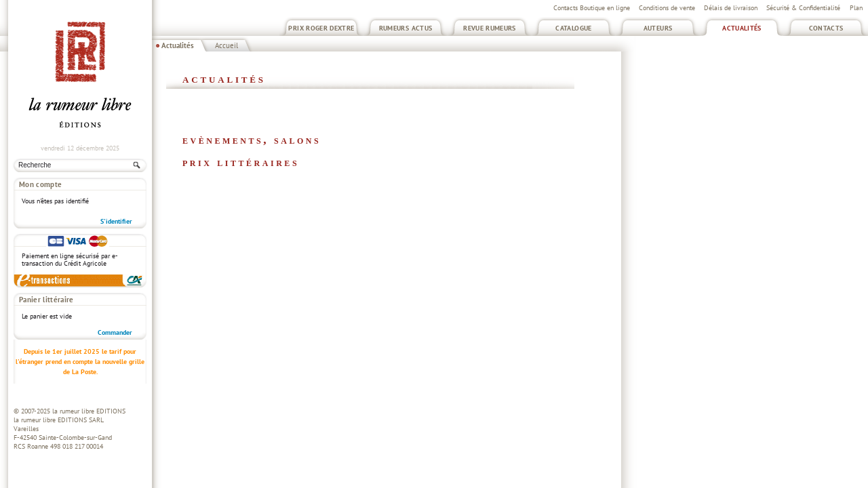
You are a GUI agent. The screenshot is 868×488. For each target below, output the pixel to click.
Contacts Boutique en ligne (592, 8)
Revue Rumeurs (490, 28)
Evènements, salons (252, 140)
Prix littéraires (241, 162)
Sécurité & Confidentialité (803, 8)
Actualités (742, 28)
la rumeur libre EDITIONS (89, 411)
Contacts (826, 28)
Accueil (226, 45)
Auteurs (658, 28)
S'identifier (116, 221)
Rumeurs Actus (406, 28)
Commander (115, 332)
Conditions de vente (667, 8)
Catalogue (573, 28)
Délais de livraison (731, 8)
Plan (856, 8)
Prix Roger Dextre (321, 28)
